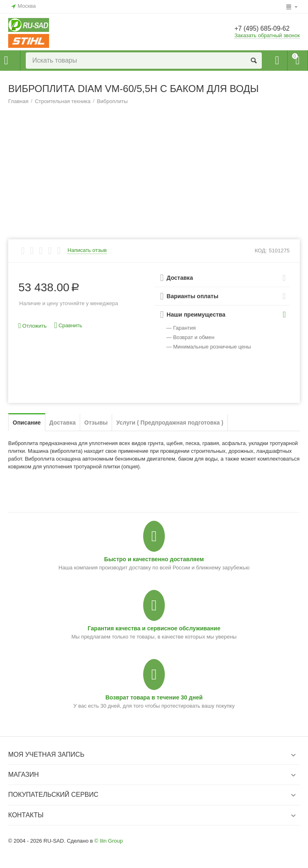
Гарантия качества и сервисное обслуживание (154, 628)
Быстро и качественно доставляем (154, 559)
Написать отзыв (87, 250)
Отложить (33, 326)
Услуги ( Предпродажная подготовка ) (170, 423)
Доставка (63, 423)
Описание (27, 423)
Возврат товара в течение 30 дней (154, 697)
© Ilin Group (109, 841)
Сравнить (68, 325)
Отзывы (96, 423)
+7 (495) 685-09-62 (266, 29)
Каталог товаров (6, 61)
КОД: (261, 251)
